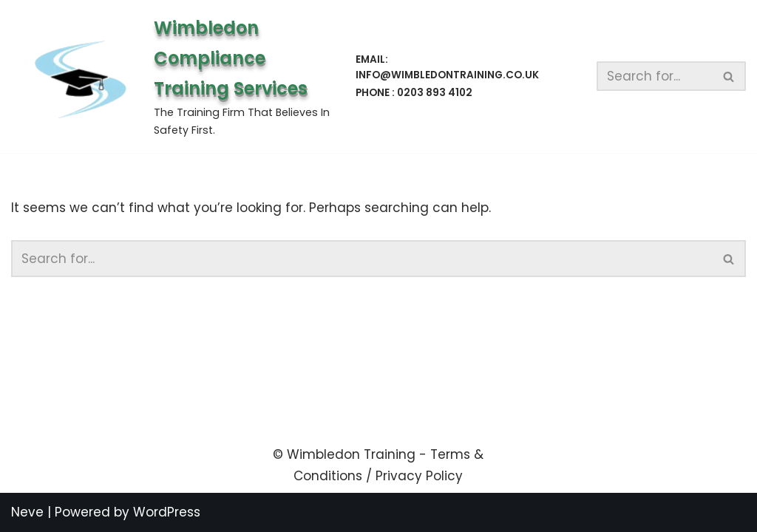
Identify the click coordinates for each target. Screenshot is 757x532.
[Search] (655, 76)
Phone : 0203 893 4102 (414, 93)
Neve (27, 512)
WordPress (167, 512)
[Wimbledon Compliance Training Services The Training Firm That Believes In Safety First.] (171, 76)
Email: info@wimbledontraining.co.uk (447, 68)
